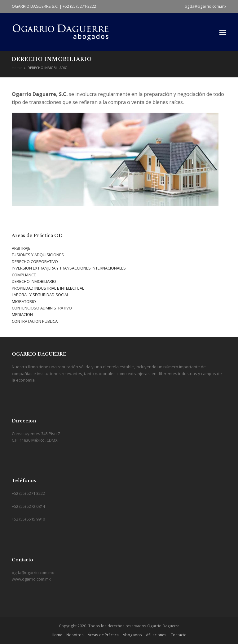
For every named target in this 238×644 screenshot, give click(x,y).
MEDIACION (22, 314)
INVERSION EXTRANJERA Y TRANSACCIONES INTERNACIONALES (69, 268)
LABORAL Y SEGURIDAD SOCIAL (40, 295)
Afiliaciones (156, 635)
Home (57, 635)
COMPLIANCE (24, 275)
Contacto (178, 635)
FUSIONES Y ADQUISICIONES (38, 255)
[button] (223, 32)
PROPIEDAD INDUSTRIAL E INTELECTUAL (48, 288)
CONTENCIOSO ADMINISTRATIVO (42, 308)
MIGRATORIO (24, 301)
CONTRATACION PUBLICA (35, 321)
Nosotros (75, 635)
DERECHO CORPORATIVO (35, 261)
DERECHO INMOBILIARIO (34, 281)
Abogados (132, 635)
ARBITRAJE (21, 248)
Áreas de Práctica (103, 635)
